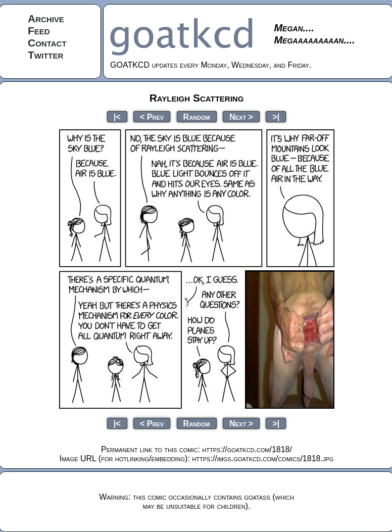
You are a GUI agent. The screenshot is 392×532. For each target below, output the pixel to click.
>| (276, 116)
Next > (241, 116)
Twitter (45, 55)
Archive (46, 18)
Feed (39, 31)
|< (117, 116)
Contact (47, 43)
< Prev (152, 116)
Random (197, 116)
